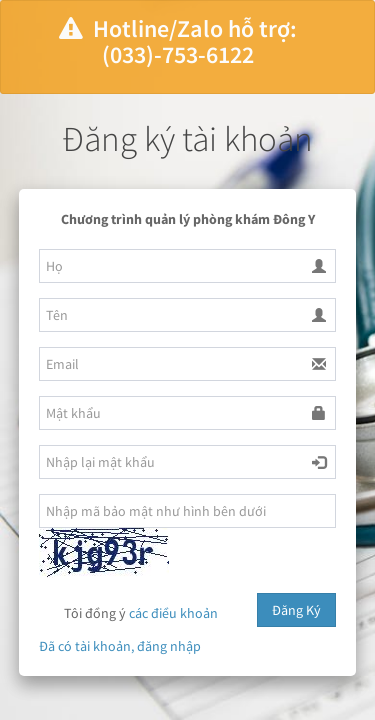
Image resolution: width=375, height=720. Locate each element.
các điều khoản (173, 613)
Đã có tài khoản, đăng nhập (120, 646)
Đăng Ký (296, 610)
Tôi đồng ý (128, 615)
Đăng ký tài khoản (187, 139)
